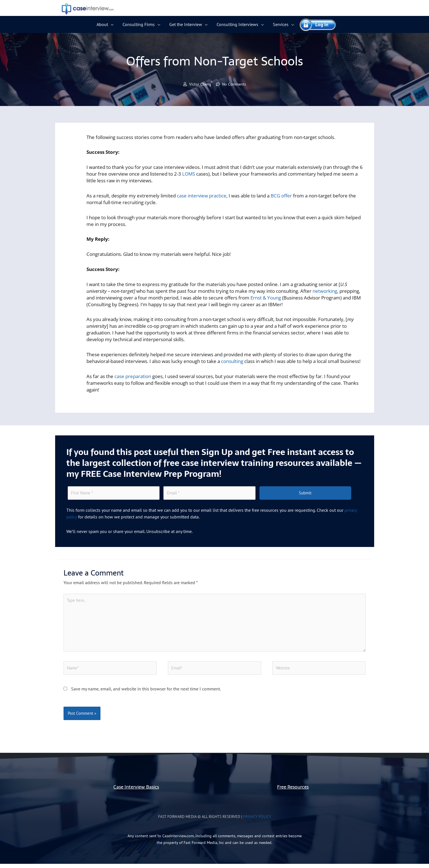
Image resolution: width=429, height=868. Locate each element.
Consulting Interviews (237, 24)
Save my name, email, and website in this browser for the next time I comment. (146, 693)
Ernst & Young (266, 298)
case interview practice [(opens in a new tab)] (202, 196)
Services (281, 24)
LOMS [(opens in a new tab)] (189, 174)
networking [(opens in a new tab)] (325, 291)
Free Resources (293, 791)
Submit (305, 494)
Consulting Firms (139, 24)
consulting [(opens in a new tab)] (232, 361)
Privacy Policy (257, 821)
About (102, 24)
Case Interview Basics (136, 791)
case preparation (133, 377)
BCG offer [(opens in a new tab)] (281, 196)
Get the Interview (186, 24)
